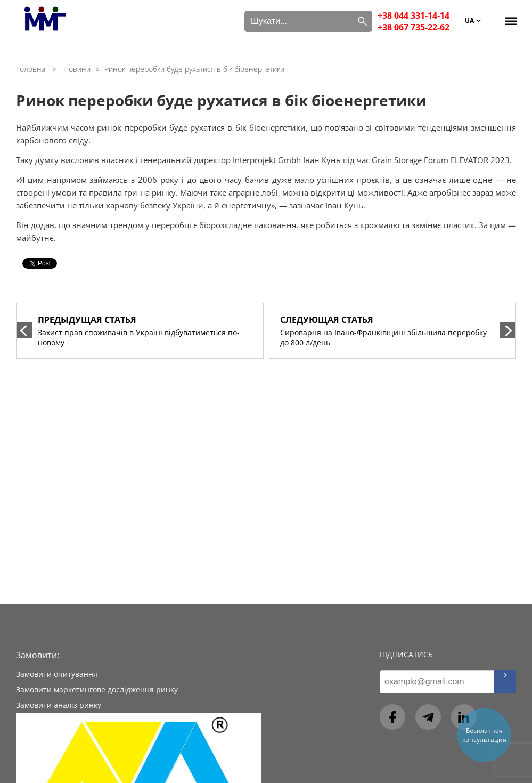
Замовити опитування (57, 674)
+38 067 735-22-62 (414, 27)
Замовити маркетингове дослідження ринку (97, 689)
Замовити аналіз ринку (59, 705)
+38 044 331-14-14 (414, 15)
